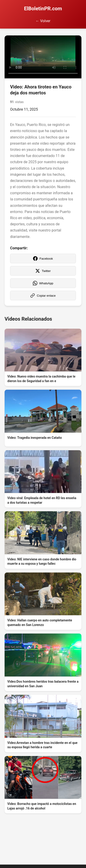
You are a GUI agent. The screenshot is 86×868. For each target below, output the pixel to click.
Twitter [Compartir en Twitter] (43, 271)
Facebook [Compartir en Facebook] (43, 258)
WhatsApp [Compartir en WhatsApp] (43, 283)
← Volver (43, 21)
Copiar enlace (43, 296)
